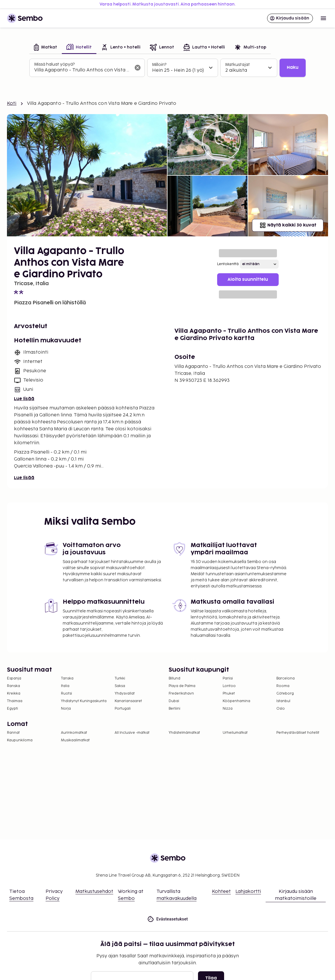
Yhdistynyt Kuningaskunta (84, 701)
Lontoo (229, 686)
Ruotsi (66, 694)
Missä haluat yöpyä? (54, 64)
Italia (65, 686)
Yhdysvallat (125, 694)
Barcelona (286, 678)
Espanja (14, 678)
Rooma (283, 686)
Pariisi (228, 678)
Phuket (229, 694)
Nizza (228, 709)
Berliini (174, 709)
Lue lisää (24, 399)
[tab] (46, 48)
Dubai (174, 701)
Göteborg (285, 694)
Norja (66, 709)
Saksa (120, 686)
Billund (174, 678)
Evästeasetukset (168, 919)
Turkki (120, 678)
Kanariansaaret (128, 701)
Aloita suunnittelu (248, 279)
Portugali (123, 709)
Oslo (281, 709)
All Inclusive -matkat (132, 733)
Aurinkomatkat (74, 733)
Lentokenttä (228, 264)
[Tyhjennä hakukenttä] (138, 68)
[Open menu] (323, 18)
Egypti (12, 709)
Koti (12, 104)
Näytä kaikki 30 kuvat (288, 225)
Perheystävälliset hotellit (298, 733)
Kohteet (221, 892)
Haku (293, 68)
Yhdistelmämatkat (184, 733)
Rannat (13, 733)
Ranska (13, 686)
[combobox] (82, 70)
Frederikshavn (181, 694)
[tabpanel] (167, 68)
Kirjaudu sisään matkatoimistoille (296, 895)
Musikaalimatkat (75, 740)
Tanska (67, 678)
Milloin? (159, 65)
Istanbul (283, 701)
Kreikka (14, 694)
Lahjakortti (248, 892)
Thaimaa (15, 701)
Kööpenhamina (236, 701)
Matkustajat (238, 65)
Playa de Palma (182, 686)
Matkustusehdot (94, 892)
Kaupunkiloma (20, 740)
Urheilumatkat (235, 733)
